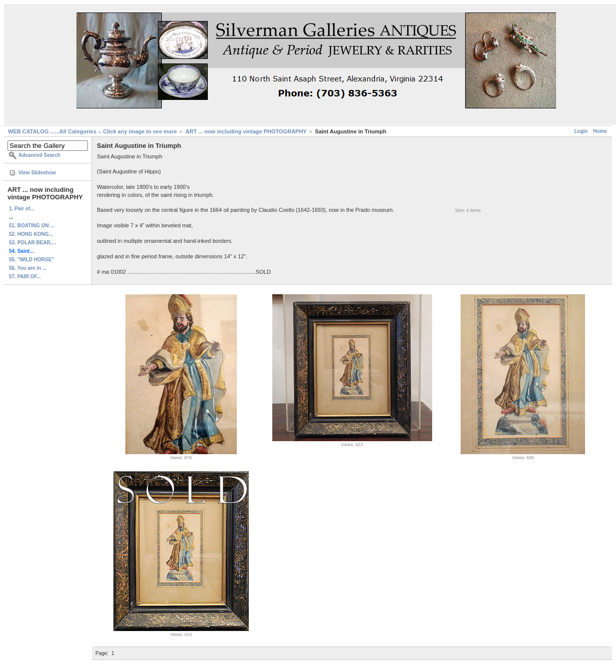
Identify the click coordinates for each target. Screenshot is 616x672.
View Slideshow (37, 173)
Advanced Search (39, 155)
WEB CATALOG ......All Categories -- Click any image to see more (92, 131)
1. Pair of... (22, 209)
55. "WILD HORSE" (31, 260)
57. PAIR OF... (25, 277)
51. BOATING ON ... (32, 226)
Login (581, 131)
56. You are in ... (28, 268)
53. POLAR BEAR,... (32, 243)
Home (600, 131)
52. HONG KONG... (31, 234)
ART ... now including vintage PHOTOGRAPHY (246, 131)
